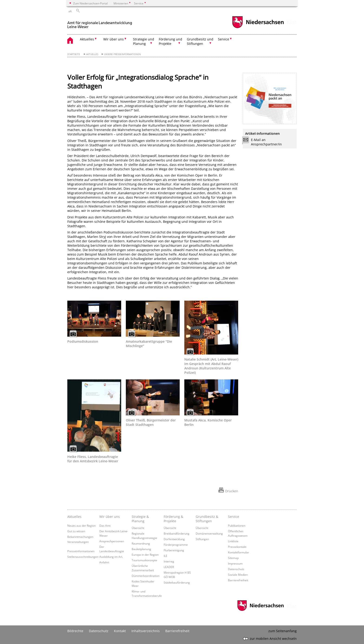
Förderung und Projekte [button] (171, 41)
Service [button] (224, 39)
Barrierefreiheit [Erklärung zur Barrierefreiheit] (177, 631)
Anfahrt (104, 562)
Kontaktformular (239, 552)
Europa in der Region (145, 555)
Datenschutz (236, 569)
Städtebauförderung (177, 582)
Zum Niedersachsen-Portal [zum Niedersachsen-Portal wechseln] (90, 3)
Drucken (232, 491)
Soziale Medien (238, 575)
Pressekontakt (237, 547)
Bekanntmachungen (80, 537)
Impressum (235, 563)
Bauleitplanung (141, 549)
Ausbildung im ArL (111, 557)
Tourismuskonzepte (144, 560)
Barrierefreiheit (238, 580)
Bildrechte (75, 631)
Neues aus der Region (81, 526)
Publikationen (237, 526)
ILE (166, 556)
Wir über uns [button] (114, 39)
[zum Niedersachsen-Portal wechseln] (258, 28)
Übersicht (138, 528)
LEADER (169, 567)
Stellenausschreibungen (83, 557)
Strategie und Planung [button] (144, 41)
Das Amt (105, 526)
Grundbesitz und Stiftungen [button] (200, 41)
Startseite (74, 54)
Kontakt (120, 631)
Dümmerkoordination (146, 576)
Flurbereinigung (174, 550)
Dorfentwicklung (174, 539)
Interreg (169, 561)
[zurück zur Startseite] (100, 23)
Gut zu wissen (76, 531)
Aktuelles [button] (87, 39)
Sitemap (233, 558)
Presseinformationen (81, 551)
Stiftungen (202, 539)
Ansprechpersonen (112, 541)
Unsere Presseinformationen (122, 54)
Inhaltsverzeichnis (146, 631)
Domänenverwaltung (209, 533)
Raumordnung (141, 543)
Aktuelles (92, 54)
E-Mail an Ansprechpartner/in (263, 142)
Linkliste (233, 541)
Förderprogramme (176, 545)
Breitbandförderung (177, 533)
